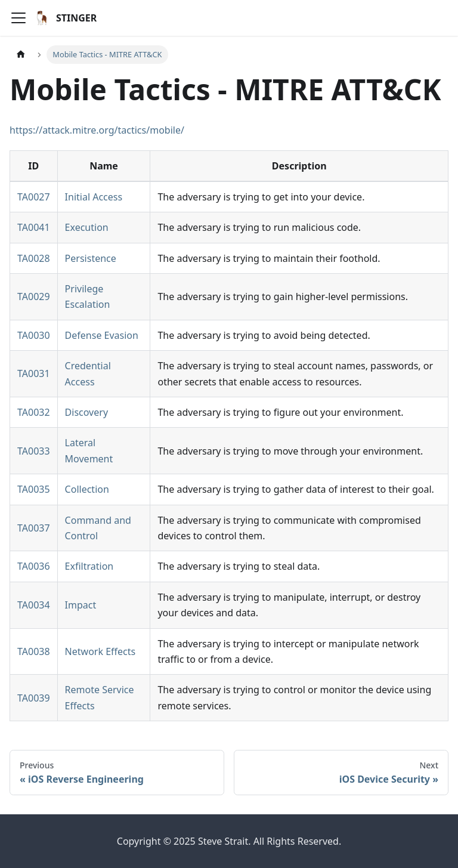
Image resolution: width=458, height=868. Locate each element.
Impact (81, 605)
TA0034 (34, 605)
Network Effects (100, 651)
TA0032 (34, 412)
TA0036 (34, 566)
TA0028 (34, 258)
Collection (87, 489)
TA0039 (34, 698)
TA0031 (34, 373)
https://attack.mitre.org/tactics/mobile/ (97, 130)
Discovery (86, 412)
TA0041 (34, 227)
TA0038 (34, 651)
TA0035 (34, 489)
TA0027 (34, 197)
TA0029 (34, 296)
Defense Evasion (102, 335)
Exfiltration (89, 566)
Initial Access (94, 197)
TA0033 (34, 451)
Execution (87, 227)
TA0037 (34, 528)
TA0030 (34, 335)
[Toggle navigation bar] (18, 18)
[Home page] (21, 55)
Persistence (91, 258)
